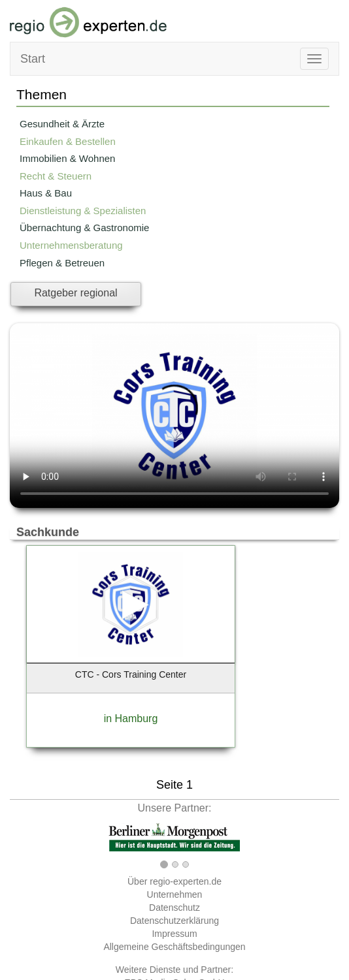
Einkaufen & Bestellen (68, 141)
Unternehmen (175, 894)
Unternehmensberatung (71, 245)
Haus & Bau (46, 193)
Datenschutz (174, 908)
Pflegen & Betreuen (62, 263)
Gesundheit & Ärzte (62, 124)
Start (33, 59)
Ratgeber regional (75, 293)
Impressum (174, 934)
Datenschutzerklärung (174, 921)
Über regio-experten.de (174, 881)
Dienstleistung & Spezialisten (83, 211)
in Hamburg (131, 719)
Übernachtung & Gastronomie (84, 228)
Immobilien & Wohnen (67, 158)
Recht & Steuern (56, 176)
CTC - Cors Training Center (131, 674)
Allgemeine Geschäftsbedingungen (174, 947)
